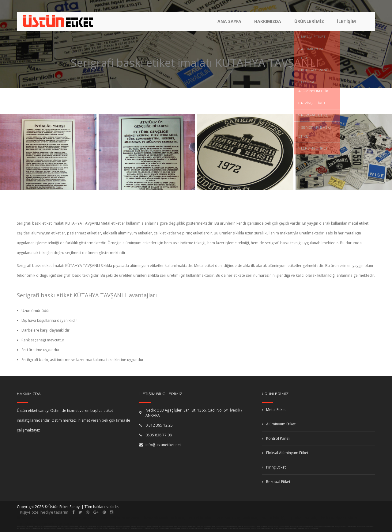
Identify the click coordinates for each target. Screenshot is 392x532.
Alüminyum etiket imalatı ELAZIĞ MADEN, (76, 528)
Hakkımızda (269, 23)
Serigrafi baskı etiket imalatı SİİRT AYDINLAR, (308, 528)
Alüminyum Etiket (279, 424)
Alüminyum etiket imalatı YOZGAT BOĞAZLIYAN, (302, 527)
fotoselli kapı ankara (120, 518)
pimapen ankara (81, 518)
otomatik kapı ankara (237, 518)
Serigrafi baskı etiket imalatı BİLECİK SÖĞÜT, (97, 528)
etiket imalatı (201, 518)
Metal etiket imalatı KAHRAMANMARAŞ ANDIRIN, (46, 527)
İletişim (346, 23)
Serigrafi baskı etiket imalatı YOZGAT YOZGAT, (262, 528)
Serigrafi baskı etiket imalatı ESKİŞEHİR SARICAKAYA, (168, 528)
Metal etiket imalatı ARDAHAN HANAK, (168, 527)
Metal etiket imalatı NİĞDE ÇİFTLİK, (88, 527)
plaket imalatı (304, 518)
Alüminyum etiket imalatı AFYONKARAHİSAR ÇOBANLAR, (230, 527)
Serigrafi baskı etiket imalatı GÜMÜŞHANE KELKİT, (143, 528)
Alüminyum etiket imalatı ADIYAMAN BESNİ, (55, 528)
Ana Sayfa (231, 23)
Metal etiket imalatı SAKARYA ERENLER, (187, 527)
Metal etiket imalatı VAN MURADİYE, (25, 527)
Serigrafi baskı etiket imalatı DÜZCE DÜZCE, (119, 528)
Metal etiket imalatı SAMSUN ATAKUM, (207, 527)
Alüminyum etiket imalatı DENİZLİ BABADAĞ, (279, 527)
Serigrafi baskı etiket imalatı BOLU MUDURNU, (239, 528)
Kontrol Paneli (276, 438)
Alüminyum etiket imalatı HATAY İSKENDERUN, (346, 527)
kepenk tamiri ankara (164, 518)
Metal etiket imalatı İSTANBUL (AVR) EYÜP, (126, 527)
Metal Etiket (274, 410)
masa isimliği (274, 518)
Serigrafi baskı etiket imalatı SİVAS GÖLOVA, (192, 528)
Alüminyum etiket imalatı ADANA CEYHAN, (324, 527)
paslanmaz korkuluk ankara (46, 523)
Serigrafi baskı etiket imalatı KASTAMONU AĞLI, (286, 528)
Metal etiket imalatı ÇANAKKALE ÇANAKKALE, (148, 527)
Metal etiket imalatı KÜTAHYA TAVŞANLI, (106, 527)
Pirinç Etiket (274, 467)
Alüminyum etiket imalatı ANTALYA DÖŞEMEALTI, (256, 527)
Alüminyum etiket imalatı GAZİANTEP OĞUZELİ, (32, 528)
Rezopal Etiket (276, 482)
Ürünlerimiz (309, 23)
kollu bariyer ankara (340, 518)
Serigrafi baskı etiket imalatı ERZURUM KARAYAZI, (216, 528)
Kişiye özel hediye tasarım (44, 512)
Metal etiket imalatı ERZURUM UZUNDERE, (68, 527)
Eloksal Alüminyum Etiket (285, 453)
